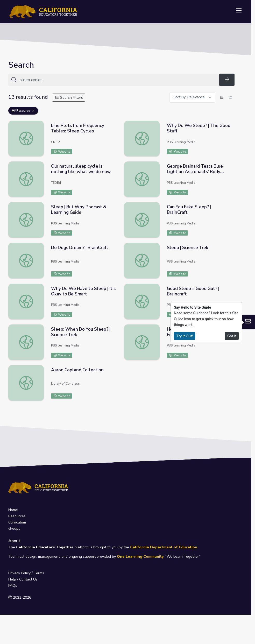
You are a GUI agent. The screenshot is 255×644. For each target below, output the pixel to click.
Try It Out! (185, 336)
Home (13, 510)
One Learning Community (140, 557)
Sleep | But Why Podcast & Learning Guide (79, 210)
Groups (14, 529)
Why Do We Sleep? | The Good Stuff (199, 128)
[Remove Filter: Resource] (33, 111)
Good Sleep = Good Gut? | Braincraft (193, 291)
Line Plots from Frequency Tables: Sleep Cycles (78, 128)
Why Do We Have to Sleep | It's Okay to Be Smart (83, 291)
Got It (232, 336)
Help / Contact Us (23, 579)
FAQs (13, 586)
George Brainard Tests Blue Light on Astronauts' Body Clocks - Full (195, 172)
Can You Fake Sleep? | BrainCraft (189, 210)
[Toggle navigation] (239, 11)
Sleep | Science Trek (188, 248)
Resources (17, 516)
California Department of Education (164, 547)
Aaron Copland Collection (77, 370)
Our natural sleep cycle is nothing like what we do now (81, 169)
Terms (39, 573)
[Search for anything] (118, 80)
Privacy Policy (19, 573)
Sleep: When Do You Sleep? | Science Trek (81, 332)
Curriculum (17, 522)
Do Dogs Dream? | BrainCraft (80, 248)
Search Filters (69, 98)
